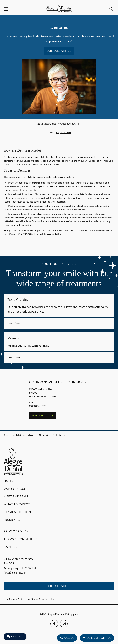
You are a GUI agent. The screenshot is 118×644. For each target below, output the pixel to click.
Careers (11, 547)
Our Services (15, 489)
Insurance (13, 520)
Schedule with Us (59, 51)
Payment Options (18, 512)
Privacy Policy (16, 531)
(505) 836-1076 (63, 132)
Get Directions (43, 415)
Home (8, 481)
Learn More (14, 323)
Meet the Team (16, 496)
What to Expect (17, 504)
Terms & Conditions (21, 539)
